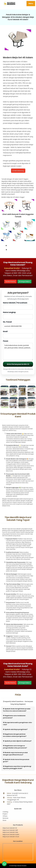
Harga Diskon (24, 281)
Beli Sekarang (18, 171)
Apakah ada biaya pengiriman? (15, 729)
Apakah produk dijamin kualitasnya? (17, 741)
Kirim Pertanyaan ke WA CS (18, 364)
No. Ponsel (18, 325)
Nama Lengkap (18, 315)
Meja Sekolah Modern (20, 866)
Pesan (18, 350)
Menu (31, 3)
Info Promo (10, 281)
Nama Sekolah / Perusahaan (18, 306)
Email (18, 334)
